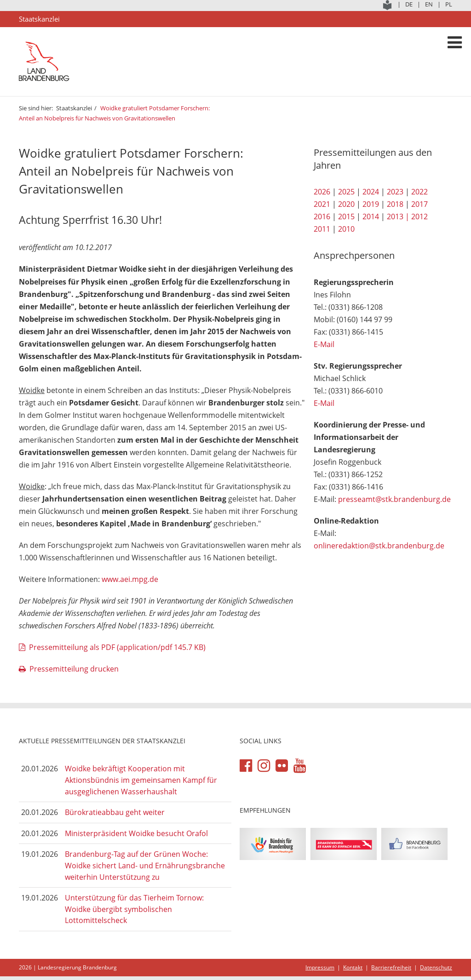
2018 (395, 204)
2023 (395, 192)
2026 (322, 192)
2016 (322, 217)
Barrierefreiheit (391, 967)
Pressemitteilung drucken (74, 669)
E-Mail (324, 344)
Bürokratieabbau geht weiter (115, 812)
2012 (419, 217)
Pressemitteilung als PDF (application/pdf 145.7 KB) (117, 647)
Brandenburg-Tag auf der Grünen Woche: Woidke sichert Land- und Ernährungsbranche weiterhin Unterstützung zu (145, 865)
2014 (371, 217)
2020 (346, 204)
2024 (371, 192)
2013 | (398, 217)
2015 (346, 217)
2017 (419, 204)
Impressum (320, 967)
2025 (346, 192)
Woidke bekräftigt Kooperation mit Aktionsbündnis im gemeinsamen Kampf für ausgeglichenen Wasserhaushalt (141, 780)
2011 (322, 229)
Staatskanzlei (74, 108)
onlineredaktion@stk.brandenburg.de (379, 546)
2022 (419, 192)
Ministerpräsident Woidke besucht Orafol (136, 833)
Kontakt (353, 967)
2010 (346, 229)
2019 (371, 204)
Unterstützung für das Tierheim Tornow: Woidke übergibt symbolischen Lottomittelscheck (134, 909)
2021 (322, 204)
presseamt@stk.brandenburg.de (394, 499)
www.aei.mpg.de (130, 579)
